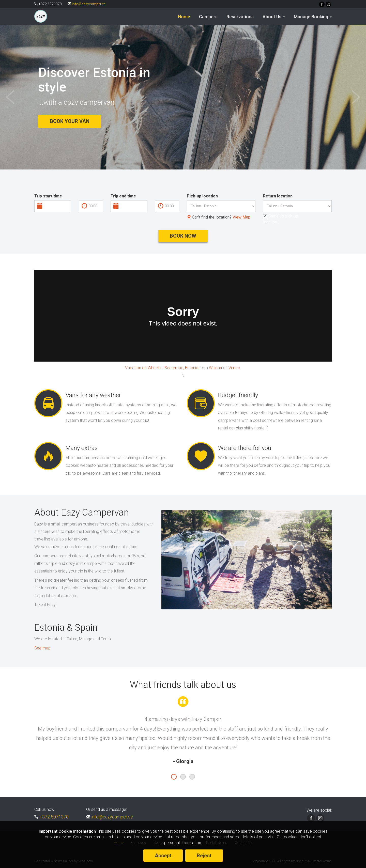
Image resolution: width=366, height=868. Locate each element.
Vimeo (234, 368)
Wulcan (215, 368)
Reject (204, 856)
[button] (274, 17)
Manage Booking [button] (313, 17)
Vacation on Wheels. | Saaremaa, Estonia (162, 368)
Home (184, 17)
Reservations (240, 17)
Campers (208, 17)
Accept (163, 856)
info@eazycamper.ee (89, 4)
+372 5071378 (54, 817)
